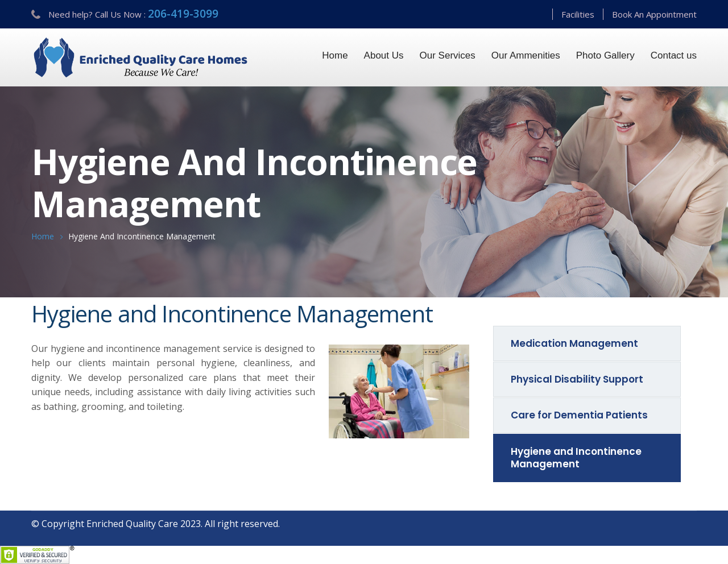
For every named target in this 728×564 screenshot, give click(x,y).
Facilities (578, 14)
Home (335, 55)
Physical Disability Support (577, 379)
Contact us (674, 55)
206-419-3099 (183, 14)
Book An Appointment (654, 14)
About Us (384, 55)
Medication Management (574, 343)
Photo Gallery (605, 55)
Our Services (448, 55)
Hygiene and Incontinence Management (576, 458)
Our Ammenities (526, 55)
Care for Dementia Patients (579, 415)
